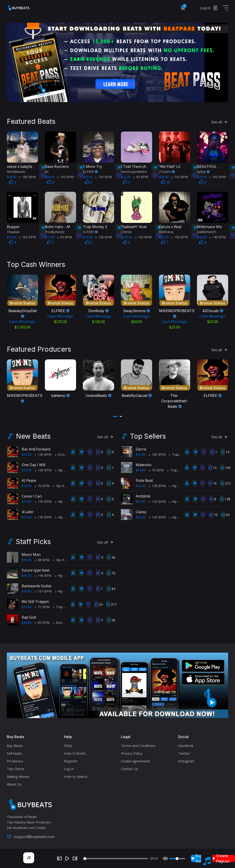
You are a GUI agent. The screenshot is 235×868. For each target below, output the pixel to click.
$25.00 (141, 501)
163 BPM (27, 237)
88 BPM (42, 559)
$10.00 (141, 454)
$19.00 (141, 470)
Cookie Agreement (135, 761)
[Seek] (115, 859)
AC (47, 171)
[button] (115, 416)
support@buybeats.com (31, 836)
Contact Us (130, 768)
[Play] (67, 858)
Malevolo (144, 464)
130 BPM (103, 177)
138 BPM (157, 485)
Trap (174, 454)
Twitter (184, 753)
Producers (15, 761)
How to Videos (76, 776)
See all (220, 122)
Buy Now (197, 858)
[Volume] (177, 859)
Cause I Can (32, 496)
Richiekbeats (16, 171)
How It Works (75, 753)
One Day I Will (33, 464)
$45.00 (27, 575)
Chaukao (13, 232)
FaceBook (186, 745)
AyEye (203, 171)
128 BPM (103, 237)
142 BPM (179, 177)
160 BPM (157, 454)
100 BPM (217, 177)
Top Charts (16, 768)
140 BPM (217, 237)
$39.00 (27, 591)
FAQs (68, 745)
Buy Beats (15, 745)
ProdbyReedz (55, 232)
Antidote (143, 496)
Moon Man (31, 554)
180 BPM (27, 177)
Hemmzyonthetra (134, 171)
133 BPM (157, 501)
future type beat (36, 570)
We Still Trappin (35, 601)
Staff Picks (33, 541)
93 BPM (140, 177)
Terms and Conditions (138, 745)
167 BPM (43, 591)
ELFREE (90, 171)
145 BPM (43, 517)
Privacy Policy (132, 753)
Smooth (62, 454)
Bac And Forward (36, 449)
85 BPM (42, 622)
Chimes (126, 232)
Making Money (18, 776)
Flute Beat (144, 480)
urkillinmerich (207, 232)
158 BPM (179, 237)
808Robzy (166, 232)
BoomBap (62, 622)
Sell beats (14, 753)
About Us (14, 784)
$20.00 (27, 622)
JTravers (167, 171)
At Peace (29, 480)
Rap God (29, 617)
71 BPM (42, 606)
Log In (69, 768)
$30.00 (27, 559)
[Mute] (165, 858)
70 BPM (42, 485)
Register (71, 761)
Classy (141, 511)
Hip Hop (62, 470)
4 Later (28, 511)
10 (166, 182)
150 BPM (65, 177)
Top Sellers (148, 436)
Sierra (141, 449)
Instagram (186, 761)
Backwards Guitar (37, 585)
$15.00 (27, 454)
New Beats (33, 436)
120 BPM (157, 517)
